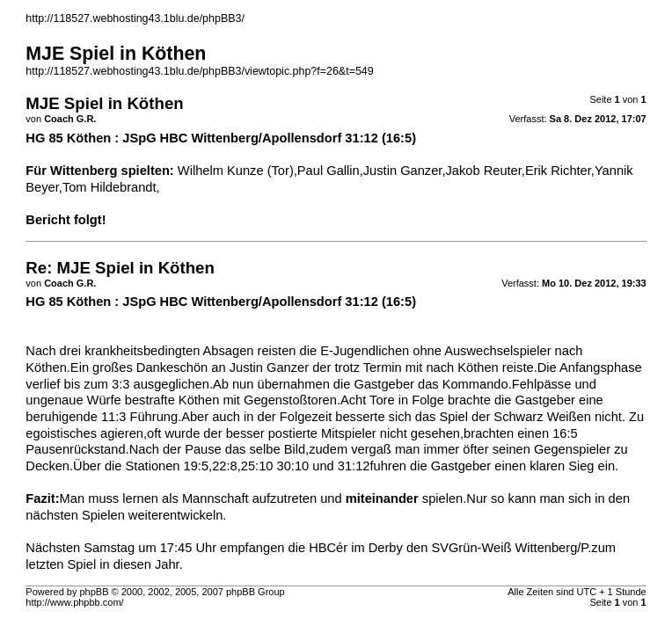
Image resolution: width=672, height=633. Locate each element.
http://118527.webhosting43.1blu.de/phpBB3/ (135, 18)
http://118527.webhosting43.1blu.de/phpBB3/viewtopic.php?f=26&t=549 (199, 71)
